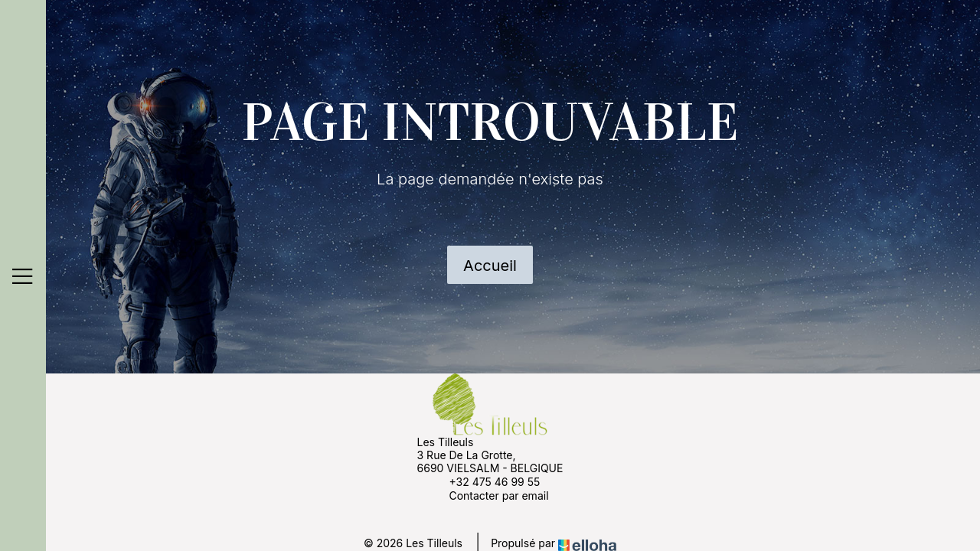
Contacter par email (490, 495)
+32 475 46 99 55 (485, 481)
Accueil (490, 266)
